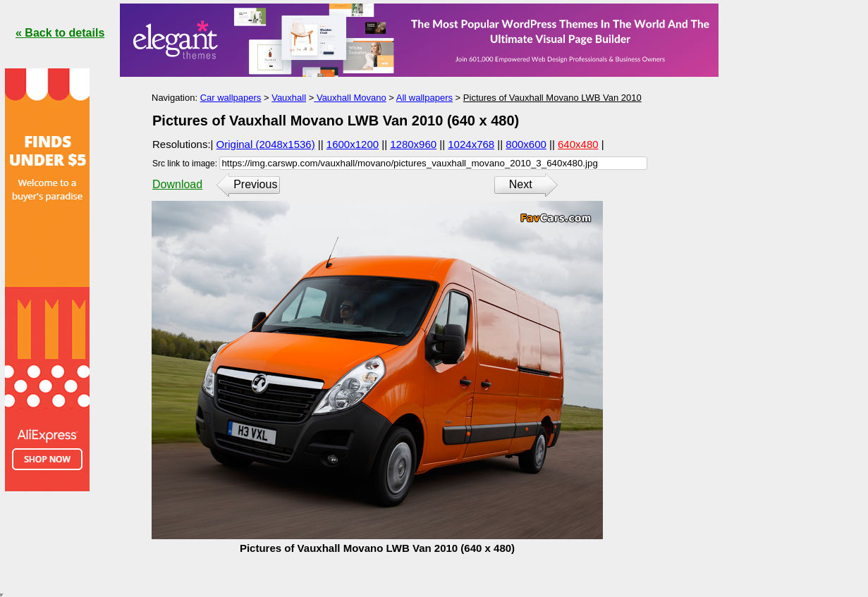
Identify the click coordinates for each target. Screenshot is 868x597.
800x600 (526, 144)
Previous (255, 184)
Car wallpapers (231, 98)
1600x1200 (353, 144)
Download (177, 184)
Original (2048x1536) (266, 144)
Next (521, 184)
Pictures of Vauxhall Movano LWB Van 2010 (552, 98)
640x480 (578, 144)
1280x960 (413, 144)
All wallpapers (424, 98)
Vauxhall (289, 98)
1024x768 (471, 144)
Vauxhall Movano (350, 98)
